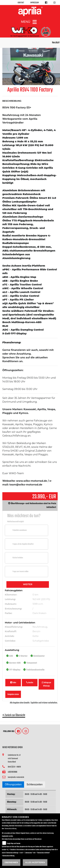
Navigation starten (13, 694)
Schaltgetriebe (41, 641)
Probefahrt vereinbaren (20, 530)
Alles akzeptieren (35, 863)
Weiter (28, 584)
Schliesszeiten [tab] (35, 784)
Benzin (36, 631)
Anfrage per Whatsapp (46, 684)
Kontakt (21, 3)
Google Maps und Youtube (14, 844)
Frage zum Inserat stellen (20, 572)
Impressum (35, 3)
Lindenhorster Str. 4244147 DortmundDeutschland (14, 758)
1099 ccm (38, 604)
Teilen (13, 683)
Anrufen (30, 683)
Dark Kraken (39, 613)
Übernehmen (11, 863)
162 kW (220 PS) (41, 599)
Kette (36, 636)
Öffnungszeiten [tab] (13, 784)
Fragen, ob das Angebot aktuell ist (23, 544)
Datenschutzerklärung (11, 829)
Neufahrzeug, (40, 627)
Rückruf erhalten (18, 558)
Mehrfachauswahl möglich (16, 522)
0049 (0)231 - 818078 (14, 767)
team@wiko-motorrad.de (16, 777)
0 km (35, 595)
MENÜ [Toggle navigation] (30, 22)
